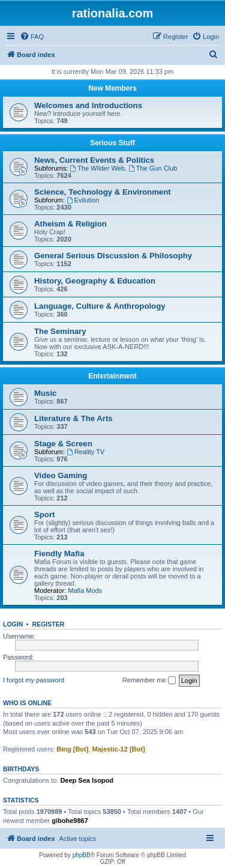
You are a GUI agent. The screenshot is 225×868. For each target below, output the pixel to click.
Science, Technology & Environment (103, 192)
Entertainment (112, 376)
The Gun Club (153, 168)
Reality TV (85, 452)
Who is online (27, 703)
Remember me (149, 681)
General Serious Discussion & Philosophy (113, 256)
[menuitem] (32, 37)
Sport (44, 514)
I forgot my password (34, 680)
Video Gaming (61, 475)
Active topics (78, 839)
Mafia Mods (85, 590)
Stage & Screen (63, 444)
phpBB (82, 855)
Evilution (83, 200)
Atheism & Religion (70, 224)
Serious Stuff (112, 143)
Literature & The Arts (73, 418)
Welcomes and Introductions (88, 105)
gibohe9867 (70, 821)
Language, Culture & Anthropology (100, 306)
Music (45, 393)
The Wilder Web (97, 168)
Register (49, 624)
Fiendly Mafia (59, 554)
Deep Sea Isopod (87, 780)
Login (13, 624)
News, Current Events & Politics (94, 160)
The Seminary (60, 331)
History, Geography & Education (95, 281)
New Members (112, 88)
